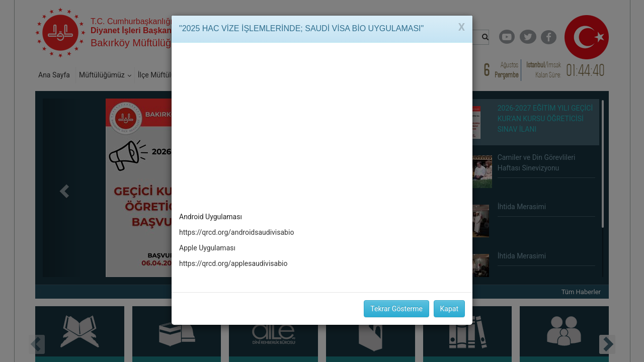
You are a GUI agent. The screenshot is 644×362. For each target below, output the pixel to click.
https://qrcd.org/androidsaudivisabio (236, 232)
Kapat (449, 309)
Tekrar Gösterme (396, 309)
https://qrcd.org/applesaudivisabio (233, 263)
